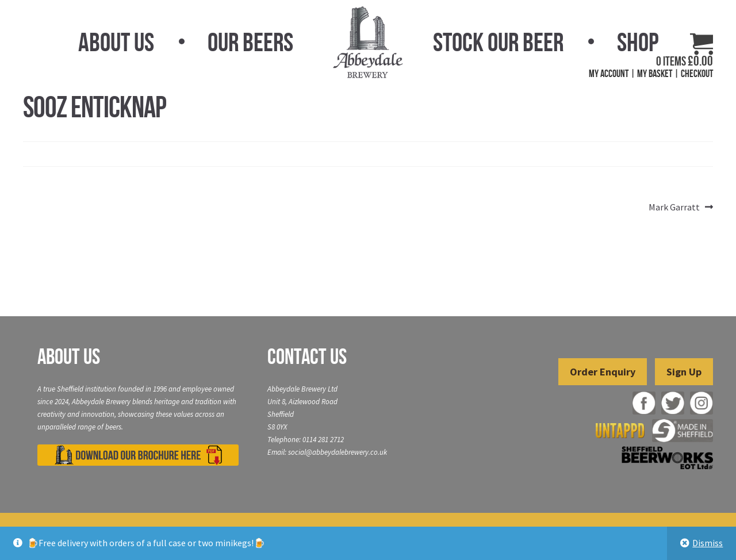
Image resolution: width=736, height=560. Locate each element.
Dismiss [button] (708, 543)
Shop (638, 42)
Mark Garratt (674, 208)
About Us (116, 42)
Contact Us (307, 356)
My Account (609, 74)
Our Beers (250, 42)
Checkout (697, 74)
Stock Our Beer (498, 42)
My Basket (655, 74)
